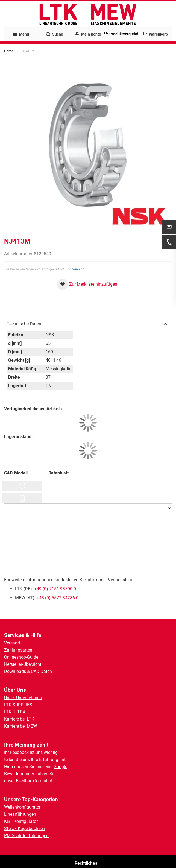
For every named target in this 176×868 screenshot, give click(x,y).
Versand (78, 269)
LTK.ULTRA (15, 712)
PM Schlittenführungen (26, 836)
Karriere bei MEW (20, 726)
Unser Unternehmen (23, 698)
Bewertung (14, 774)
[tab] (88, 323)
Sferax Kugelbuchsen (25, 828)
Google (60, 767)
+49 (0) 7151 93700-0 (55, 589)
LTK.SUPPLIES (18, 705)
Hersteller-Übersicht (23, 664)
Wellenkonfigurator (22, 807)
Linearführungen (20, 814)
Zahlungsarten (18, 650)
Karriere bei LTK (19, 719)
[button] (87, 284)
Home (9, 51)
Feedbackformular (33, 781)
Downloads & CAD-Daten (28, 671)
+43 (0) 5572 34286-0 (58, 598)
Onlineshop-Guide (21, 657)
